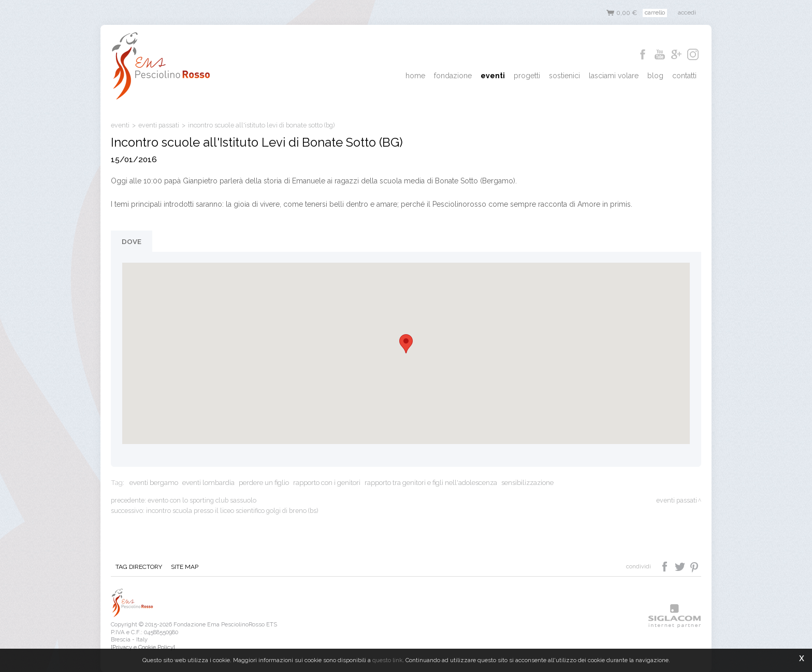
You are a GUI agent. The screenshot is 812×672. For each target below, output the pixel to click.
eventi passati (159, 125)
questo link (387, 660)
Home (419, 76)
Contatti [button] (685, 76)
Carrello (655, 12)
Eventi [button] (496, 76)
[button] (406, 344)
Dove (132, 241)
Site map (184, 567)
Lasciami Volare (615, 76)
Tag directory (138, 567)
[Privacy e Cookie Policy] (143, 647)
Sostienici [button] (567, 76)
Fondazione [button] (456, 76)
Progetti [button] (530, 76)
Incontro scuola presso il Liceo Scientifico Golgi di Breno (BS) (232, 511)
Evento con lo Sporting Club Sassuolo (202, 500)
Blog (656, 76)
